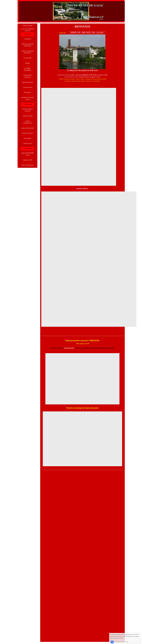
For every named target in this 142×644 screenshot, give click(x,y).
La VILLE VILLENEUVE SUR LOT (27, 30)
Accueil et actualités (27, 26)
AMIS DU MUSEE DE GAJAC (87, 32)
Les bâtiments (28, 39)
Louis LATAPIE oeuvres (28, 165)
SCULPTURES (28, 58)
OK (112, 642)
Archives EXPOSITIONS (28, 128)
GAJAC (72, 75)
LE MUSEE (27, 34)
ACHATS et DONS (28, 116)
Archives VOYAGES (28, 133)
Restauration (28, 92)
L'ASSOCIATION (27, 104)
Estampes (28, 63)
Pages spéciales (27, 148)
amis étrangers (28, 138)
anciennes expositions (28, 82)
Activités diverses (28, 87)
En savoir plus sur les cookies (121, 642)
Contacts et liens (28, 143)
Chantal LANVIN (28, 160)
